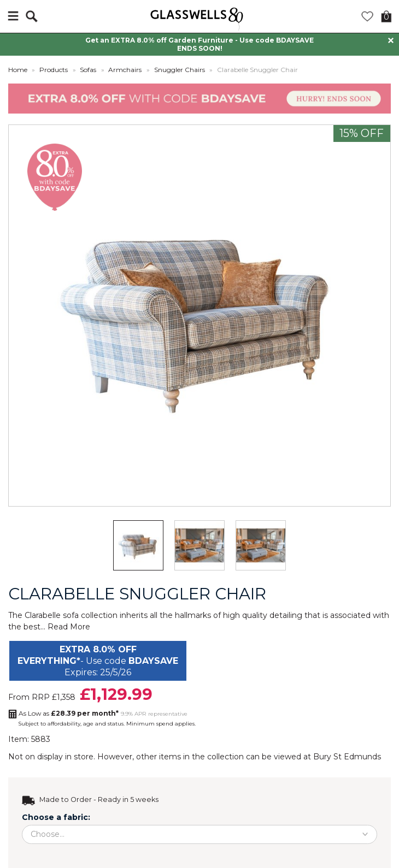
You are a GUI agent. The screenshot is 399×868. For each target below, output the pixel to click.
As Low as (69, 713)
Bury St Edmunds (347, 757)
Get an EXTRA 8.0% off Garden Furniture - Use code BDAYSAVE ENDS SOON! (199, 44)
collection (225, 757)
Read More (69, 627)
